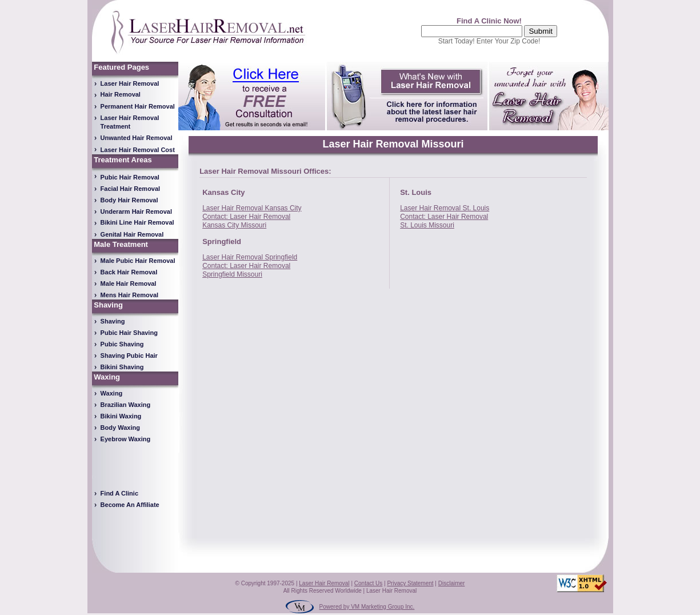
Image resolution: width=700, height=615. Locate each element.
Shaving (113, 321)
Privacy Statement (410, 583)
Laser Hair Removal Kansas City (252, 208)
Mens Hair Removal (129, 295)
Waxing (112, 393)
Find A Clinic (119, 493)
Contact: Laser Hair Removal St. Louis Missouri (444, 221)
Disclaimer (452, 583)
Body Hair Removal (129, 200)
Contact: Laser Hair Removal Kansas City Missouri (246, 221)
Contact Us (368, 583)
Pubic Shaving (122, 344)
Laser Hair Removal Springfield (250, 257)
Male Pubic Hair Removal (138, 261)
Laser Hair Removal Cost (138, 150)
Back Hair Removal (129, 272)
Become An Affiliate (130, 505)
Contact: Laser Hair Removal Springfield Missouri (246, 270)
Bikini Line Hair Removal (137, 222)
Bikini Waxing (121, 416)
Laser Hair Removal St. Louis (445, 208)
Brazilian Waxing (126, 405)
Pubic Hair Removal (130, 177)
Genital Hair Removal (132, 234)
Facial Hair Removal (131, 189)
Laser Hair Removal (130, 83)
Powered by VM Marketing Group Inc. (367, 607)
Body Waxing (120, 428)
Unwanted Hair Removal (137, 138)
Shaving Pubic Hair (129, 356)
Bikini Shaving (122, 367)
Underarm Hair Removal (136, 211)
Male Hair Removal (129, 283)
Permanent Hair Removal (138, 106)
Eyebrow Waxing (126, 439)
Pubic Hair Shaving (129, 333)
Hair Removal (121, 94)
